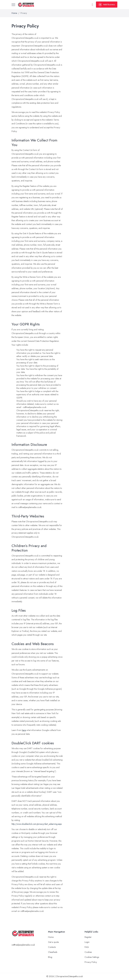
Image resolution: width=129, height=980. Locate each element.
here (24, 730)
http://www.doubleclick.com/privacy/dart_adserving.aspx (37, 824)
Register (88, 937)
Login (87, 942)
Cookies (88, 952)
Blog (50, 957)
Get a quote (53, 942)
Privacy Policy (91, 962)
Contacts (52, 947)
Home (14, 13)
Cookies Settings (92, 957)
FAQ (87, 947)
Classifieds (53, 952)
